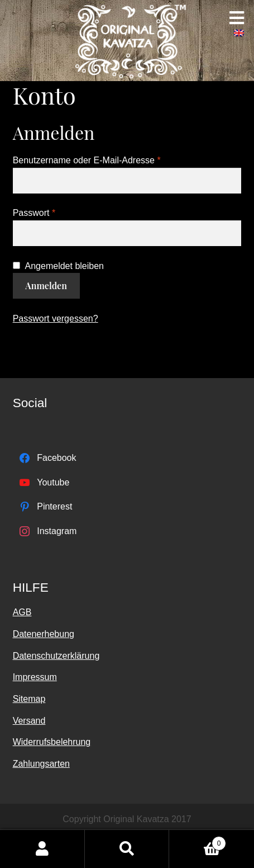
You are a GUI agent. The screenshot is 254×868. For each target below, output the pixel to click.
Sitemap (29, 699)
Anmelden (46, 286)
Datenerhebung (44, 634)
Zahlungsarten (41, 764)
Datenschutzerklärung (56, 656)
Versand (29, 721)
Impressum (35, 677)
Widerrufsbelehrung (52, 742)
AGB (22, 612)
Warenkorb (198, 841)
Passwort (34, 213)
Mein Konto (42, 849)
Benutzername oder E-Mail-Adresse (87, 160)
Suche (127, 849)
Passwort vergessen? (56, 319)
